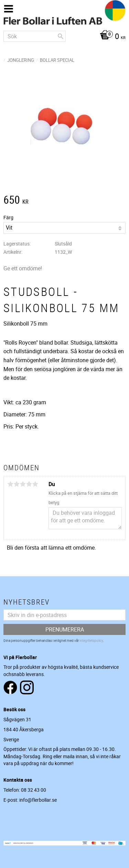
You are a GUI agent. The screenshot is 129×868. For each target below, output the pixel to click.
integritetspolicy (91, 640)
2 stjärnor (17, 484)
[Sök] (61, 36)
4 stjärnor (29, 484)
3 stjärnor (23, 484)
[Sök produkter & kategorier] (35, 36)
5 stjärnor (35, 484)
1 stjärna (10, 484)
